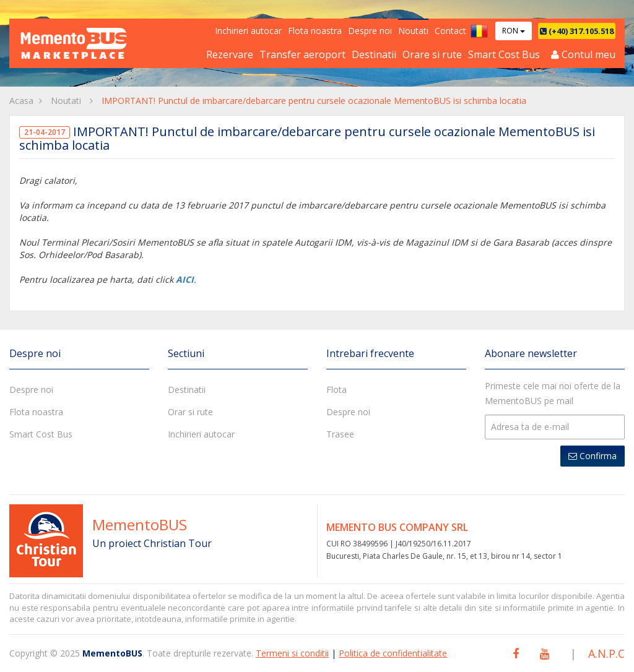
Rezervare (230, 54)
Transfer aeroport (302, 54)
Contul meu (583, 54)
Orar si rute (190, 412)
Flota (337, 390)
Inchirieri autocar (248, 31)
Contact (450, 31)
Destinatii (374, 54)
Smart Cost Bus (504, 54)
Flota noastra (315, 31)
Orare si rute (432, 54)
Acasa (21, 101)
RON (514, 31)
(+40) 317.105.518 (577, 31)
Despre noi (370, 31)
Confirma (593, 456)
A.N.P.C (606, 653)
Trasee (340, 434)
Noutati (413, 31)
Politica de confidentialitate (393, 653)
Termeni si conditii (292, 653)
